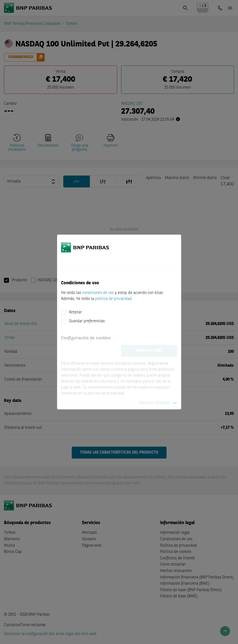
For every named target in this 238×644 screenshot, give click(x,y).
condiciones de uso (98, 293)
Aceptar (75, 312)
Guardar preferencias (87, 321)
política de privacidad (113, 299)
